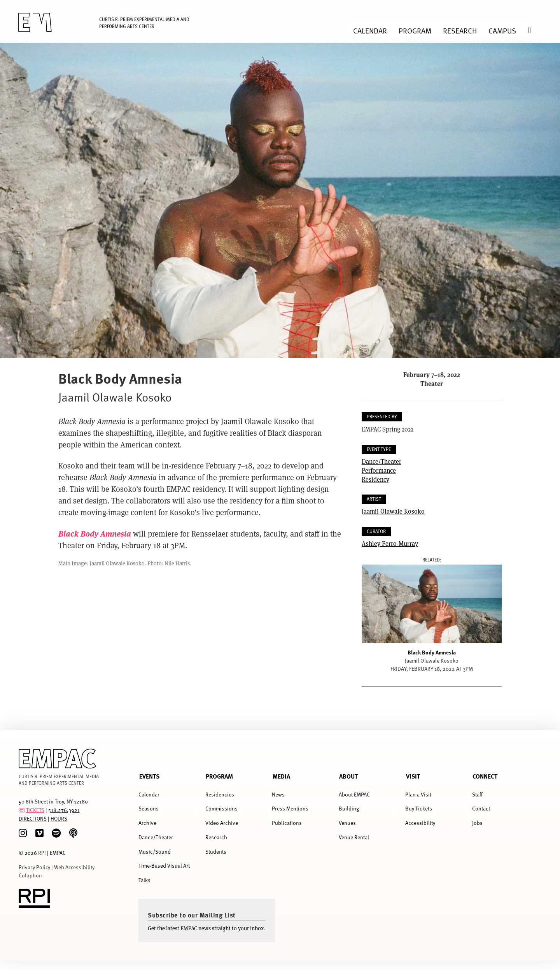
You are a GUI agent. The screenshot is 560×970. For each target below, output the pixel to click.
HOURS (59, 818)
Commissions (221, 808)
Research (216, 837)
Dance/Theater (381, 461)
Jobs (477, 823)
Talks (144, 880)
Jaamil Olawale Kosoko (393, 511)
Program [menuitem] (415, 30)
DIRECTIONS (33, 818)
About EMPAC (354, 794)
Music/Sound (155, 852)
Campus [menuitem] (502, 30)
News (278, 794)
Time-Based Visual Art (164, 866)
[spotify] (56, 833)
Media (281, 776)
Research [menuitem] (460, 30)
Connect (485, 776)
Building (349, 808)
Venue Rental (354, 837)
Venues (347, 823)
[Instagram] (23, 833)
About (348, 776)
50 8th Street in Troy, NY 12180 (53, 801)
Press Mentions (290, 808)
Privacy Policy (34, 867)
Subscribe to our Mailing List (192, 915)
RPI (42, 853)
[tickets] (22, 810)
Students (216, 852)
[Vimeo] (39, 833)
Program (219, 776)
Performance (379, 470)
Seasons (149, 808)
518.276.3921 (64, 810)
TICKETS (35, 810)
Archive (147, 823)
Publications (287, 823)
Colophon (30, 875)
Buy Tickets (419, 808)
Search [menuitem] (535, 30)
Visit (413, 776)
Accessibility (420, 823)
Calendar (149, 794)
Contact (481, 808)
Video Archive (222, 823)
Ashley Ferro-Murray (390, 543)
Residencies (220, 794)
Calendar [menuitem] (370, 30)
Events (149, 776)
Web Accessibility (74, 867)
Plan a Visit (418, 794)
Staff (477, 794)
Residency (375, 479)
